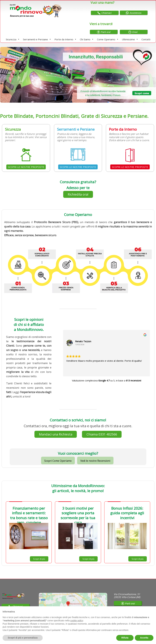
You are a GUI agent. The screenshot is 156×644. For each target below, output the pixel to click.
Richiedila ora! (78, 194)
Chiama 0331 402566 (102, 434)
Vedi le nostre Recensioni (95, 461)
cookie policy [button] (77, 621)
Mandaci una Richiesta (56, 434)
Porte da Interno (66, 39)
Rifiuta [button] (125, 638)
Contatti (146, 39)
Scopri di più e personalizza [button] (23, 638)
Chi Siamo (87, 39)
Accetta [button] (144, 638)
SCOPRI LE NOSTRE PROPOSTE (26, 167)
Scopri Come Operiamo (58, 461)
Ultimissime (130, 39)
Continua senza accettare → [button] (138, 610)
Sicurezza (13, 39)
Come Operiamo (108, 39)
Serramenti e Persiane (37, 39)
